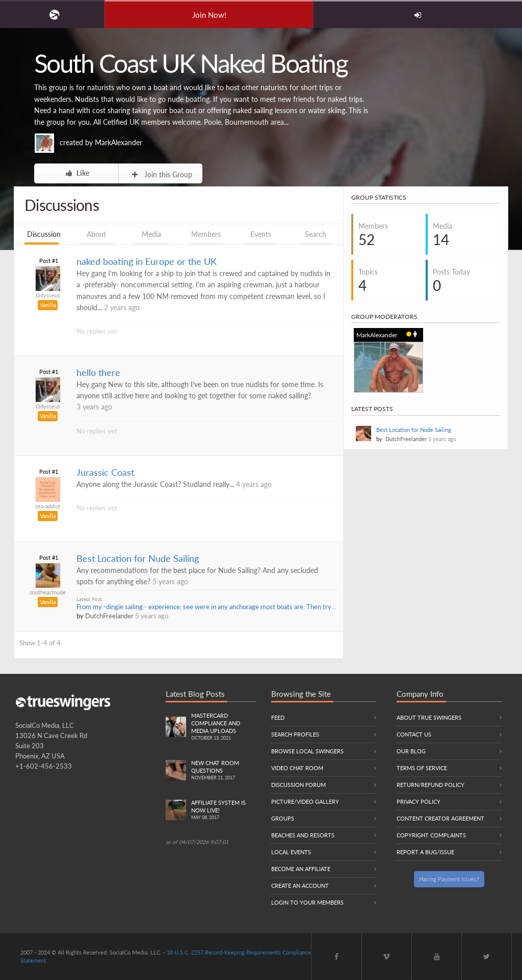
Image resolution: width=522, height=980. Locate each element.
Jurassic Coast (105, 472)
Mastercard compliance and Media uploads (224, 727)
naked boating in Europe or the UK (147, 262)
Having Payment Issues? (449, 879)
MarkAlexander (119, 142)
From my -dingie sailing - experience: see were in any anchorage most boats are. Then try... (206, 607)
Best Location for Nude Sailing (138, 559)
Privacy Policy (419, 801)
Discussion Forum (298, 785)
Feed (278, 717)
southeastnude (48, 592)
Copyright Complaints (431, 835)
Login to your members (307, 902)
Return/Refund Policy (430, 785)
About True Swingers (429, 717)
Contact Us (414, 734)
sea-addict (48, 506)
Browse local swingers (307, 751)
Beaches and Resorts (303, 835)
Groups (283, 818)
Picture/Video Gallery (305, 801)
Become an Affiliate (301, 869)
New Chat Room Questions (224, 771)
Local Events (291, 852)
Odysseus (48, 295)
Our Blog (411, 751)
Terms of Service (422, 768)
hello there (98, 373)
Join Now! (209, 15)
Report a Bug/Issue (425, 852)
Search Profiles (295, 734)
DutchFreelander (109, 616)
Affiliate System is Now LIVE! (224, 810)
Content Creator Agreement (440, 818)
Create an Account (300, 886)
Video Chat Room (297, 768)
